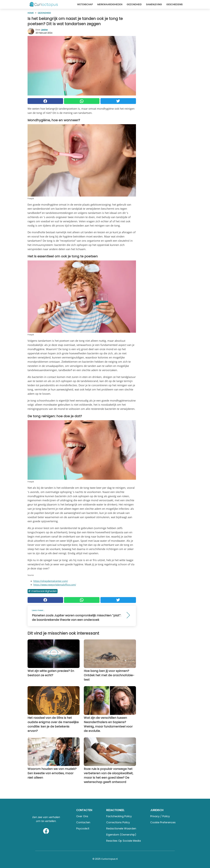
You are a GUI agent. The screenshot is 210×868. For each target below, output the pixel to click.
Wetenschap (85, 4)
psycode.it (83, 828)
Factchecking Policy (119, 816)
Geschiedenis (174, 4)
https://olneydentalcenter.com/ (51, 581)
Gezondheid (134, 4)
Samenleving (154, 4)
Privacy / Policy (160, 816)
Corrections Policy (118, 822)
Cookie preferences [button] (163, 822)
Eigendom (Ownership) (121, 835)
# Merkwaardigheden (43, 591)
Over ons (82, 816)
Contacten (83, 822)
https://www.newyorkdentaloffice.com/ (55, 585)
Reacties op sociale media (124, 841)
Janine (44, 30)
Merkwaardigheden (110, 4)
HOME (31, 13)
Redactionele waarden (121, 828)
